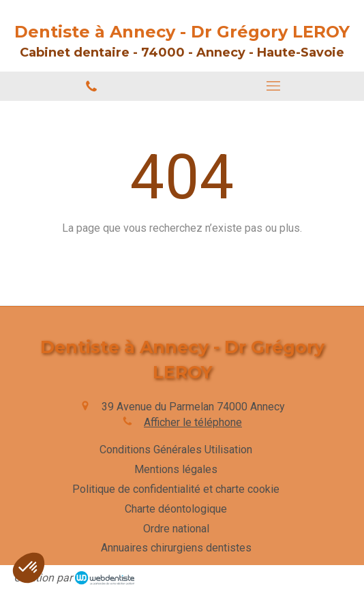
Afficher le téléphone (193, 422)
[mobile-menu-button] (273, 86)
